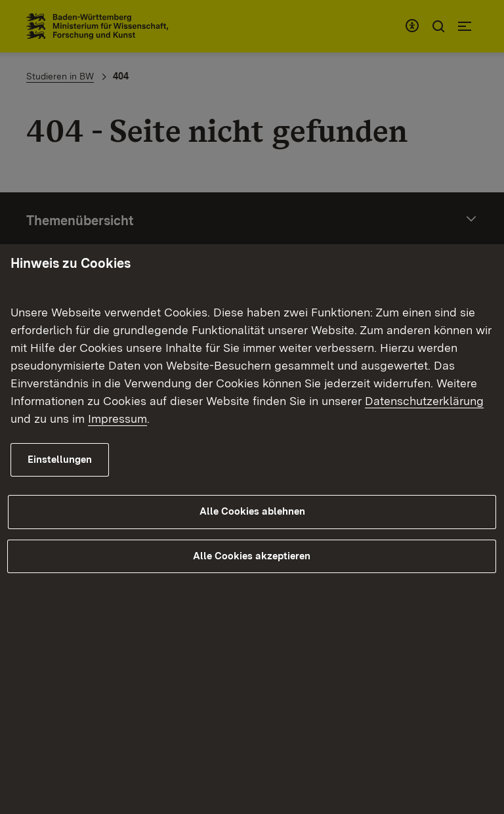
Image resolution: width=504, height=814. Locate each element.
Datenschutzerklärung (424, 401)
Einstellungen (60, 460)
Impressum (117, 418)
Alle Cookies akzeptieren (252, 556)
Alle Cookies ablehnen (252, 512)
